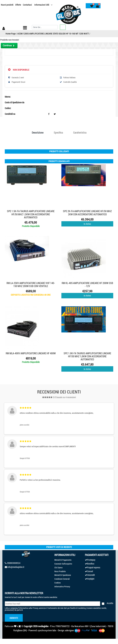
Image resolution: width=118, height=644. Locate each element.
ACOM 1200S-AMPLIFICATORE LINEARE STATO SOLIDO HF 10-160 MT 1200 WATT (53, 34)
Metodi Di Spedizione (63, 575)
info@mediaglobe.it (16, 567)
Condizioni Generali (62, 579)
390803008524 (14, 563)
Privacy (35, 608)
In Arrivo (87, 224)
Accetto (110, 603)
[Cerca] (45, 27)
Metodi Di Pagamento (63, 560)
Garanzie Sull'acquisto (63, 564)
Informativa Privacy (62, 586)
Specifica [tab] (58, 133)
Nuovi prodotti (7, 5)
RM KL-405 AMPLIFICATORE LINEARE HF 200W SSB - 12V (87, 284)
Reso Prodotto (60, 571)
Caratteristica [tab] (80, 133)
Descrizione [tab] (38, 133)
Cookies (58, 583)
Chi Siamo (58, 568)
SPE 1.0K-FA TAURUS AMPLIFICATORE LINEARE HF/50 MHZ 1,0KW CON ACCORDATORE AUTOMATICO (87, 356)
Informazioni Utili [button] (42, 5)
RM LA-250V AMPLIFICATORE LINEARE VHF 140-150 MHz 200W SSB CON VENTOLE (31, 284)
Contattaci (27, 5)
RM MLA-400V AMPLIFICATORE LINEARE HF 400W (31, 353)
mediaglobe (43, 626)
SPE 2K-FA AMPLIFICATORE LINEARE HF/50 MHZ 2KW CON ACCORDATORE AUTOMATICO (87, 213)
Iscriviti (14, 618)
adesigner (70, 630)
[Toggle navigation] (25, 28)
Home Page (11, 34)
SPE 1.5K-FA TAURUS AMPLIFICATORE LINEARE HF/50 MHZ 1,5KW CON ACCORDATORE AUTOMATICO (31, 214)
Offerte (18, 5)
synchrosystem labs (47, 630)
